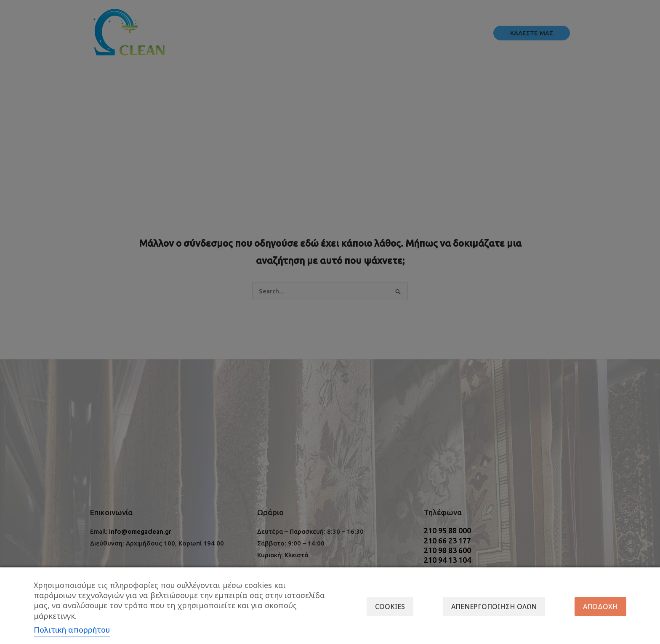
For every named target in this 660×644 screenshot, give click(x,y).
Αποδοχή (600, 607)
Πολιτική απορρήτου (72, 630)
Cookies (390, 607)
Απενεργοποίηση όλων (494, 607)
